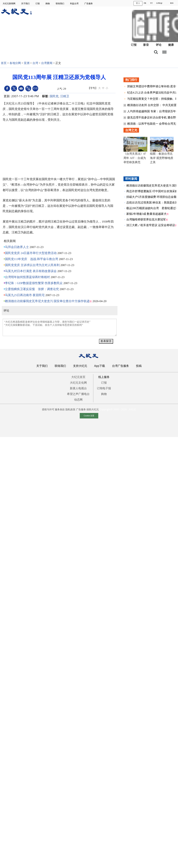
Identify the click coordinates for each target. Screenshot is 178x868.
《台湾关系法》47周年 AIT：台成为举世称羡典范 (135, 158)
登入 (138, 3)
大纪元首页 (78, 377)
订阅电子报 (104, 388)
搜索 (156, 52)
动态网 (78, 400)
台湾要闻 (47, 63)
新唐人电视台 (78, 388)
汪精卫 (65, 96)
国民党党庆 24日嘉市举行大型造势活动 (31, 253)
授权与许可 (48, 409)
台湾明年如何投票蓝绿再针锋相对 (27, 277)
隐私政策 (70, 409)
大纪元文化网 (78, 383)
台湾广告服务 (120, 366)
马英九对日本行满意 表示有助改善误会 (31, 271)
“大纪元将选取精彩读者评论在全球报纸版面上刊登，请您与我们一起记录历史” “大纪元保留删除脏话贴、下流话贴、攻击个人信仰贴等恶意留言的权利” (60, 327)
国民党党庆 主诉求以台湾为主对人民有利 (32, 265)
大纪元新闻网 (9, 3)
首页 (4, 63)
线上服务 (104, 377)
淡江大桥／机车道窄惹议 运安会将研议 (151, 225)
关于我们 (26, 3)
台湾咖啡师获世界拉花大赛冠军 (146, 219)
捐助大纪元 (93, 409)
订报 (38, 3)
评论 (159, 45)
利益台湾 (75, 3)
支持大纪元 (80, 366)
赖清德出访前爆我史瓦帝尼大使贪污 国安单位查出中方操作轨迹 (47, 301)
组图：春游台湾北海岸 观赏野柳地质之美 (162, 158)
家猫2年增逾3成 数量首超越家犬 (146, 214)
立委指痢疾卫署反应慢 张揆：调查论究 (32, 289)
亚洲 (27, 63)
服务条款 (60, 409)
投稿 (139, 366)
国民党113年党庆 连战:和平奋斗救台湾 (32, 259)
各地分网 (15, 63)
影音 (146, 45)
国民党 (54, 96)
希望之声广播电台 (78, 394)
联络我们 (60, 3)
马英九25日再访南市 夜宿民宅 (25, 295)
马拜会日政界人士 (17, 247)
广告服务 (89, 3)
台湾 (35, 63)
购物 (48, 3)
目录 (164, 51)
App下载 (100, 366)
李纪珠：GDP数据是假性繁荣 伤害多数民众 (34, 283)
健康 (171, 45)
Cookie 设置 (89, 416)
